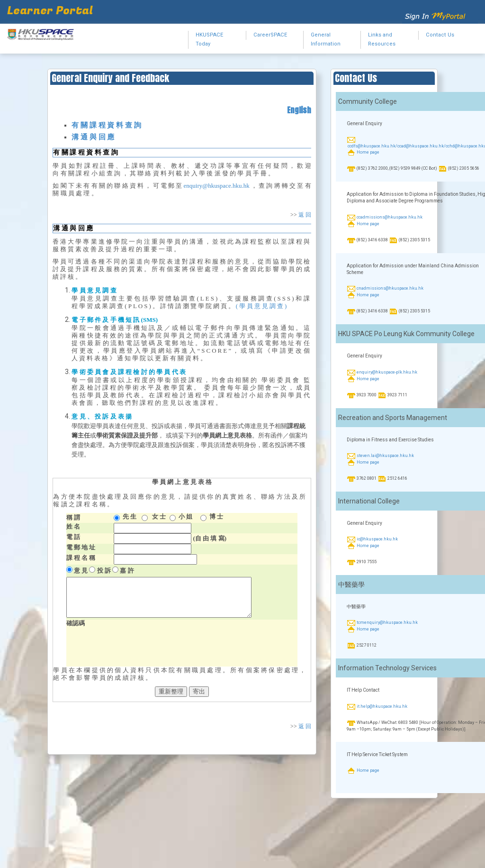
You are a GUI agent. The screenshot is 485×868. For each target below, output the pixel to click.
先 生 (130, 516)
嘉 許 (127, 571)
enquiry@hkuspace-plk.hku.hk (387, 372)
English (299, 110)
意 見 (81, 571)
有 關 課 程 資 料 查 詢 (106, 125)
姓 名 (73, 526)
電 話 (73, 537)
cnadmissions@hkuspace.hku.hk (390, 289)
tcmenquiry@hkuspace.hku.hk (387, 623)
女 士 (159, 516)
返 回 (305, 215)
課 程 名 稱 (81, 558)
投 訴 (104, 571)
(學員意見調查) (262, 306)
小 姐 (185, 516)
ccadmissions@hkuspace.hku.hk (390, 217)
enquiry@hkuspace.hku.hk (217, 186)
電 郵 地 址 (81, 547)
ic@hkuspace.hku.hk (377, 539)
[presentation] (138, 648)
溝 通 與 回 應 (93, 137)
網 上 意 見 (182, 482)
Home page (368, 153)
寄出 (199, 691)
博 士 (216, 516)
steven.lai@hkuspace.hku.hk (385, 456)
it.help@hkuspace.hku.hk (382, 706)
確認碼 (76, 623)
